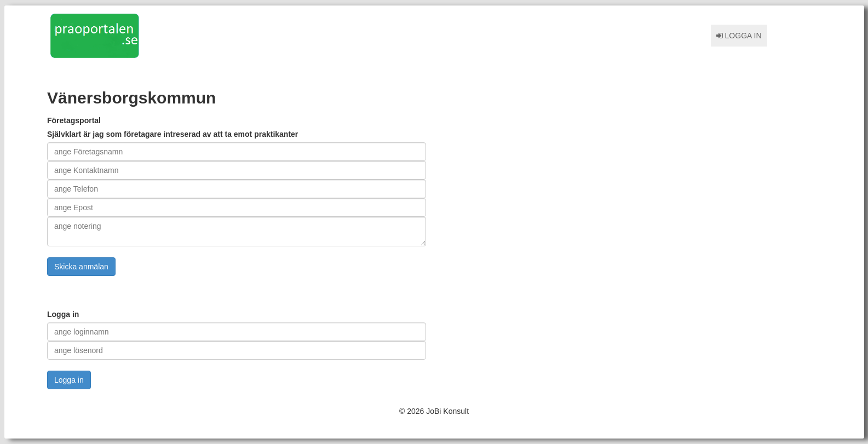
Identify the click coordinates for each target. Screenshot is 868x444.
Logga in (739, 36)
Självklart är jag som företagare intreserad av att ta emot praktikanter (173, 134)
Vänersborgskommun (131, 98)
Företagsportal (74, 120)
